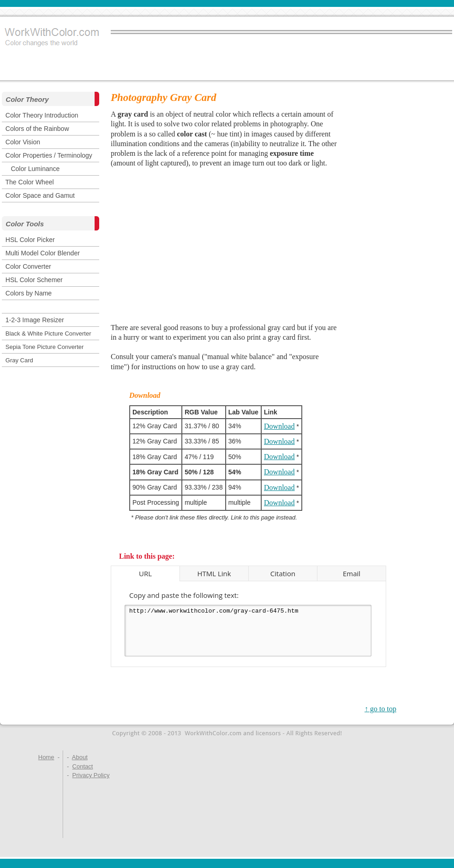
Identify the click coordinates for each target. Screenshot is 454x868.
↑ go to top (380, 709)
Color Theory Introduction (42, 115)
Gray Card (19, 360)
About (80, 757)
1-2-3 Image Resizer (35, 320)
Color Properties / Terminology (49, 155)
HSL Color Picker (30, 240)
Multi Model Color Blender (43, 253)
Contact (83, 766)
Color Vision (23, 142)
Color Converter (28, 266)
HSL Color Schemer (34, 280)
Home (46, 757)
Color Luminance (35, 169)
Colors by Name (29, 293)
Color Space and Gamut (40, 195)
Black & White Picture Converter (48, 334)
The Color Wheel (30, 182)
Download (279, 426)
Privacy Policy (91, 775)
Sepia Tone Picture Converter (45, 347)
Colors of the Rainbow (37, 129)
